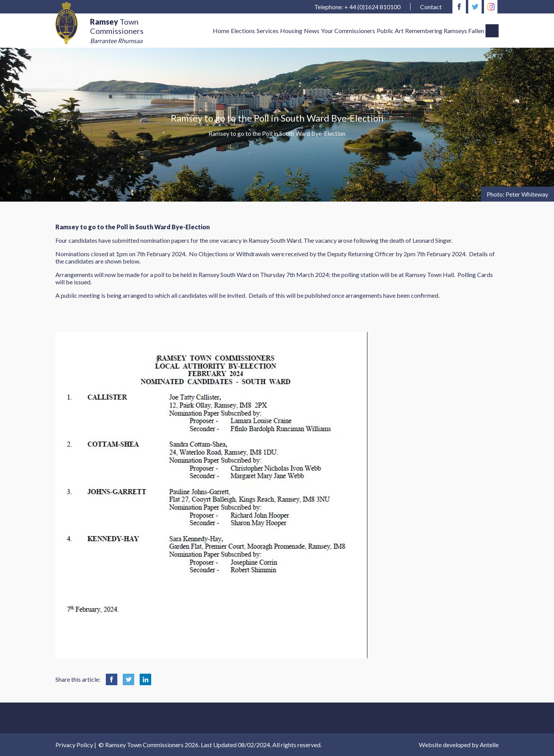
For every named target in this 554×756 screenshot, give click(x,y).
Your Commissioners (348, 31)
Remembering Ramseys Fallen (445, 31)
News (312, 31)
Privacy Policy (74, 745)
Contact (431, 7)
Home (221, 31)
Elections (243, 31)
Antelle (489, 745)
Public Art (390, 31)
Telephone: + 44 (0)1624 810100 (357, 7)
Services (268, 31)
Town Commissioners (117, 31)
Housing (291, 31)
